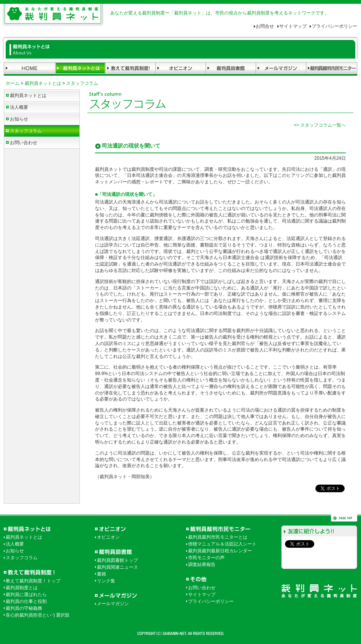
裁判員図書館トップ (117, 560)
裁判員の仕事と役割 (26, 601)
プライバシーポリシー (334, 26)
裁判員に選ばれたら (26, 595)
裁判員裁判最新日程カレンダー (220, 551)
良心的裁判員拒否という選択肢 (38, 615)
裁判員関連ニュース (117, 567)
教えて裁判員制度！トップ (33, 581)
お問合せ (265, 26)
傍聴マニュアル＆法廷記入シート (222, 544)
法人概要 (19, 107)
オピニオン (108, 537)
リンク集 (106, 581)
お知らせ (19, 119)
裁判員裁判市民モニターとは (218, 537)
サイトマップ (293, 26)
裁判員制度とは (22, 588)
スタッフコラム (82, 83)
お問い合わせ (24, 143)
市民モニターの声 (206, 558)
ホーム (13, 83)
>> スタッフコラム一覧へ (320, 125)
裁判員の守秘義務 (24, 608)
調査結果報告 (202, 564)
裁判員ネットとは (43, 83)
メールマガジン (113, 604)
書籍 (101, 574)
